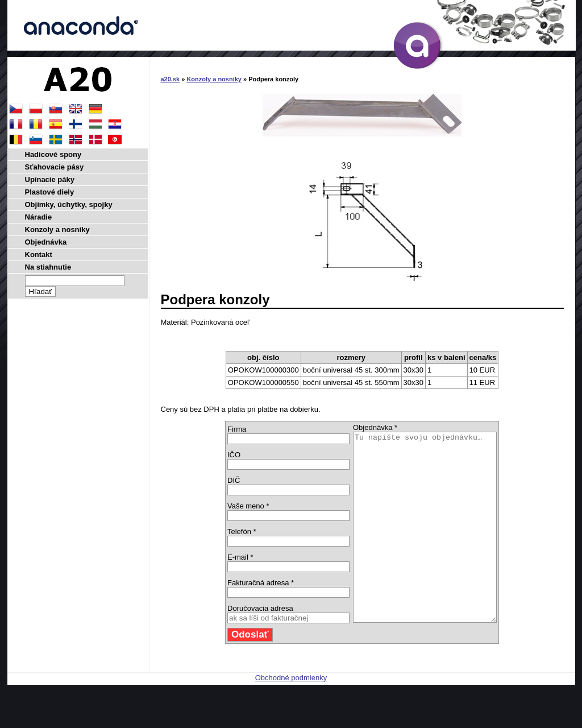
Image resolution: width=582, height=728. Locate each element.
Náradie (39, 217)
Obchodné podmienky (291, 715)
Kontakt (39, 255)
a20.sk (171, 79)
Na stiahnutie (48, 267)
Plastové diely (50, 192)
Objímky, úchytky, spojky (69, 204)
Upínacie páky (50, 179)
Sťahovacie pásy (55, 167)
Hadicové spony (53, 154)
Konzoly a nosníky (214, 79)
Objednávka (46, 242)
